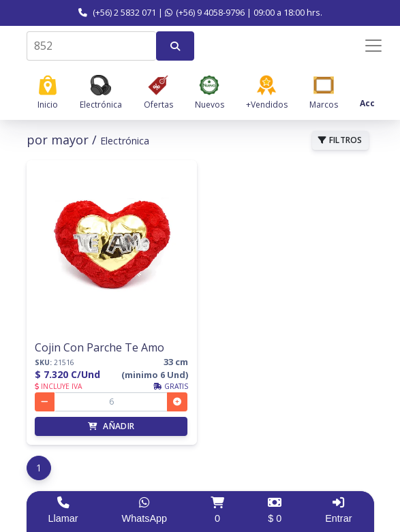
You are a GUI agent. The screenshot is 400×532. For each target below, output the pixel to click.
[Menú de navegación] (364, 46)
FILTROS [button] (340, 140)
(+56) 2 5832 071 (117, 12)
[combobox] (91, 46)
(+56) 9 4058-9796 (205, 12)
